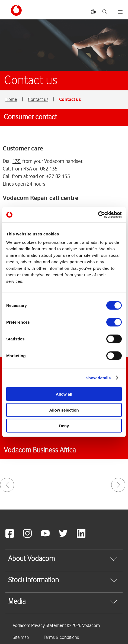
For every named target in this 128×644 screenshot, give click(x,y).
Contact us (38, 99)
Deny (64, 426)
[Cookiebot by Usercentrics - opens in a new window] (98, 215)
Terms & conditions (61, 638)
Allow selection (64, 410)
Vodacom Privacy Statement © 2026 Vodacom (56, 625)
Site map (21, 638)
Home (11, 99)
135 (17, 161)
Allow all (64, 394)
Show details (98, 378)
